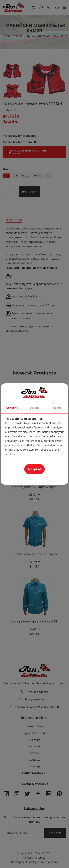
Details (34, 408)
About (57, 408)
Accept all (35, 469)
